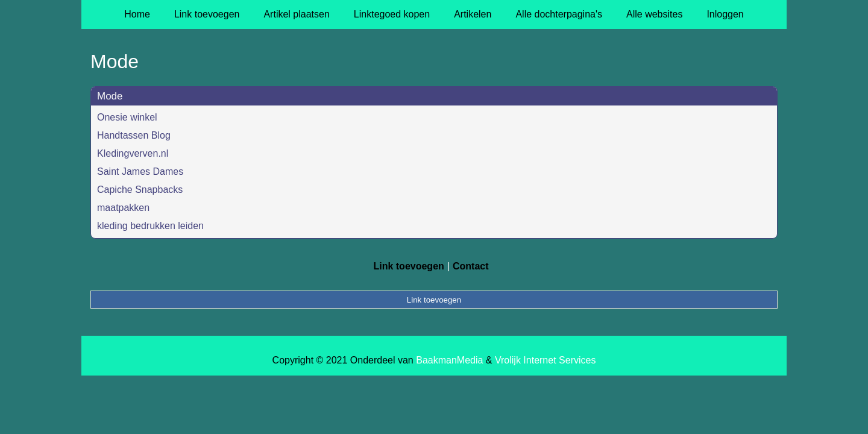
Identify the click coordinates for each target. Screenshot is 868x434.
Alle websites (654, 14)
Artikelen (473, 14)
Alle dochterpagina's (559, 14)
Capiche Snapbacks (140, 190)
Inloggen (725, 14)
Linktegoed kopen (392, 14)
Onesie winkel (127, 117)
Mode (110, 96)
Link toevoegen (207, 14)
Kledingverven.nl (133, 153)
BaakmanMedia (449, 360)
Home (137, 14)
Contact (471, 266)
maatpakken (123, 208)
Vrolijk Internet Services (545, 360)
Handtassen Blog (134, 135)
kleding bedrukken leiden (150, 226)
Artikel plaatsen (296, 14)
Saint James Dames (140, 171)
